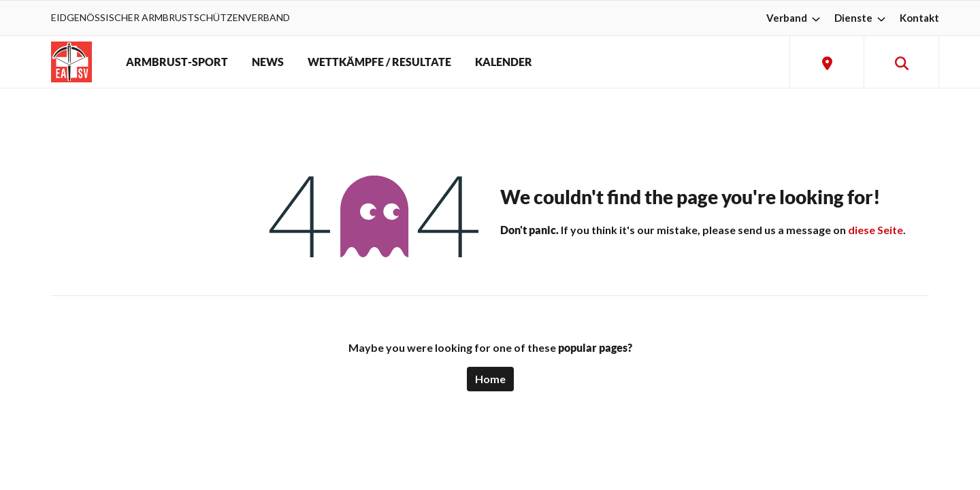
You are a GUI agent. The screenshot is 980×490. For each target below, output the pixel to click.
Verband (795, 18)
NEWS (268, 62)
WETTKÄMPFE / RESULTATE (379, 62)
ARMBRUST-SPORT (177, 62)
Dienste (862, 18)
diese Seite (876, 230)
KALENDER (504, 62)
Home (490, 379)
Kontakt (919, 18)
